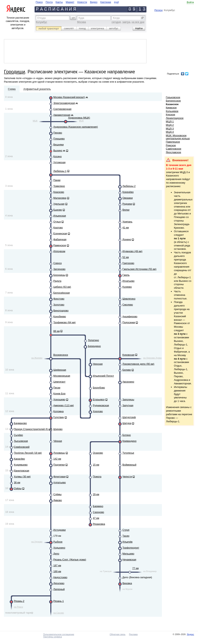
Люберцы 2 (129, 186)
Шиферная (60, 370)
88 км (56, 331)
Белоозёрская (61, 293)
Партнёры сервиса (53, 637)
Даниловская (22, 471)
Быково (58, 210)
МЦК (35, 121)
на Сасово (59, 613)
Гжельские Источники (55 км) (139, 269)
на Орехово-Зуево (152, 358)
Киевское (171, 108)
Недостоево (60, 577)
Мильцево (128, 554)
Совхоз (57, 263)
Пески (57, 388)
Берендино (94, 346)
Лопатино (93, 340)
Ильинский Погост (103, 376)
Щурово (58, 429)
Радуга (57, 281)
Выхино (58, 150)
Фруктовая (59, 477)
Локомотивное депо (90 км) (138, 364)
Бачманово (20, 423)
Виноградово (61, 311)
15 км (96, 465)
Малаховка (60, 198)
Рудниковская (101, 405)
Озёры (18, 488)
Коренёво (128, 192)
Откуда (42, 18)
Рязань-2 (19, 601)
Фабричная (60, 239)
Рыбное (58, 542)
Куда (81, 18)
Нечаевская (129, 560)
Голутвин (59, 417)
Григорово (128, 263)
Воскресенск (61, 355)
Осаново (98, 453)
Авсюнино (128, 382)
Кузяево (127, 287)
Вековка (127, 583)
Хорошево (59, 399)
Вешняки (59, 145)
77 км (135, 568)
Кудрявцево (21, 465)
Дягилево (59, 583)
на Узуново (37, 542)
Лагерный (59, 589)
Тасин (126, 536)
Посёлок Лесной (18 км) (28, 453)
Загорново (59, 269)
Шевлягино (129, 299)
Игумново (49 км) (132, 251)
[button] (73, 18)
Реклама (133, 634)
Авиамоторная (62, 115)
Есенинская (60, 233)
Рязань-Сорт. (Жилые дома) (70, 560)
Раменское (60, 245)
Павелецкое (173, 142)
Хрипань (127, 222)
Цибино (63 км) (62, 287)
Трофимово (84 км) (64, 322)
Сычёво (18, 435)
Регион (158, 10)
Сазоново (98, 512)
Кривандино (129, 441)
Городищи (15, 72)
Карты (59, 2)
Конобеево (60, 316)
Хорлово (98, 411)
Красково (59, 192)
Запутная (128, 405)
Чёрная (58, 441)
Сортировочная (62, 109)
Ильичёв (127, 542)
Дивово (58, 500)
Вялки (126, 210)
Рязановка (99, 524)
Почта (49, 2)
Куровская (128, 355)
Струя (126, 530)
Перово (58, 133)
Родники (127, 204)
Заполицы (128, 399)
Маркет (70, 2)
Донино (127, 239)
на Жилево (37, 358)
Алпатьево (60, 482)
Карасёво (19, 459)
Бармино (98, 506)
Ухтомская (59, 162)
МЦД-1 (170, 121)
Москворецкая (62, 376)
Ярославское (174, 152)
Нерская (98, 364)
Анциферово (130, 316)
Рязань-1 (59, 601)
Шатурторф (129, 417)
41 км (126, 228)
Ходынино (59, 548)
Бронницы (59, 275)
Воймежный (129, 465)
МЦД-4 (170, 132)
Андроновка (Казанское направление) (76, 127)
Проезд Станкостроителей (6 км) (33, 429)
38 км (17, 482)
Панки (57, 180)
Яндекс (190, 634)
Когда (116, 18)
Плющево (59, 139)
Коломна (58, 411)
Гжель (126, 275)
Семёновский (22, 447)
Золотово (59, 305)
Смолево (128, 305)
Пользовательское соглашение (59, 634)
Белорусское (173, 101)
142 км (57, 459)
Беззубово (99, 388)
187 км (57, 565)
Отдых (57, 222)
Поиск (39, 2)
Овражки (128, 198)
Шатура (127, 423)
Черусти (127, 477)
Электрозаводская (64, 103)
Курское (170, 115)
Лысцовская (21, 441)
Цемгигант (59, 382)
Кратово (58, 228)
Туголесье (128, 453)
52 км (126, 257)
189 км (57, 571)
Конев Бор (59, 394)
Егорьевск (99, 399)
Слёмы (57, 494)
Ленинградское (175, 118)
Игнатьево (128, 281)
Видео (94, 2)
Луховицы (59, 453)
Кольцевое (172, 111)
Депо (56, 554)
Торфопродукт (131, 548)
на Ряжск (18, 607)
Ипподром (59, 251)
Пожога (97, 477)
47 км (96, 518)
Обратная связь (117, 634)
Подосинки (129, 322)
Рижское (171, 145)
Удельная (59, 204)
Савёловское (174, 149)
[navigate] (77, 2)
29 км (96, 494)
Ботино (127, 435)
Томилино (59, 186)
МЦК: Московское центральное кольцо (178, 137)
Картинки (106, 2)
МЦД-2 (170, 125)
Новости (82, 2)
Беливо (127, 370)
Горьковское (173, 97)
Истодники (60, 530)
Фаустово (59, 299)
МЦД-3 (170, 129)
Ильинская (60, 216)
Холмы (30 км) (22, 477)
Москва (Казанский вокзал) (69, 97)
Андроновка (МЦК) (79, 118)
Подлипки (59, 465)
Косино (57, 156)
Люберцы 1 (60, 171)
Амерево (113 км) (64, 405)
